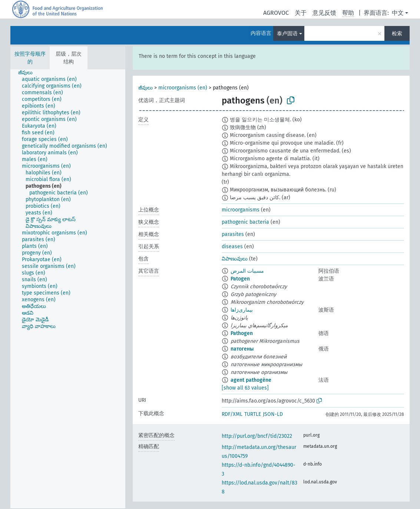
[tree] (68, 289)
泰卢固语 (287, 34)
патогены (242, 349)
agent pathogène (251, 380)
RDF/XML (232, 414)
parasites (233, 234)
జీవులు (145, 88)
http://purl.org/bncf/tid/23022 (257, 436)
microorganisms (241, 210)
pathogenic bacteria (245, 222)
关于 (301, 13)
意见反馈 (324, 13)
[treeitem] (29, 73)
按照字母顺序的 (30, 58)
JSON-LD (273, 414)
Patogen (240, 279)
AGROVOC (276, 13)
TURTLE (253, 414)
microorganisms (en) (183, 88)
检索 (397, 34)
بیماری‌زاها (242, 310)
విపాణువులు (235, 259)
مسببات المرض (247, 271)
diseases (232, 247)
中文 (398, 13)
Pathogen (242, 333)
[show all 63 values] (245, 388)
